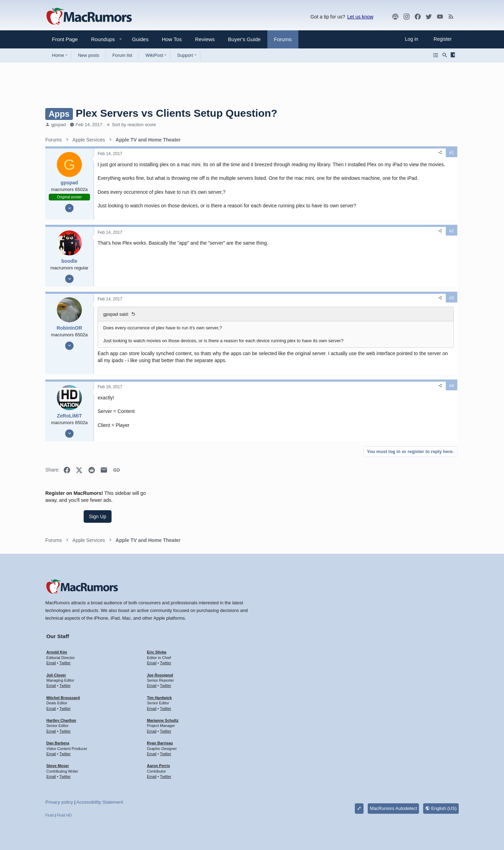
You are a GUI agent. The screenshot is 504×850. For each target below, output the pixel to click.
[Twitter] (429, 17)
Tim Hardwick (159, 684)
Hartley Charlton (61, 707)
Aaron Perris (159, 752)
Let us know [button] (360, 17)
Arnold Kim (57, 639)
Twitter (65, 650)
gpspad (59, 125)
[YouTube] (440, 17)
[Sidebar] (454, 55)
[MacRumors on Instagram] (406, 17)
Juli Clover (56, 662)
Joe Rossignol (160, 662)
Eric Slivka (157, 639)
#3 (341, 319)
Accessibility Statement (100, 789)
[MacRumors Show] (395, 17)
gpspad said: (116, 335)
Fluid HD (64, 802)
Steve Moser (58, 752)
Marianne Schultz (163, 707)
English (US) (441, 795)
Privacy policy (59, 789)
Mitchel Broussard (63, 684)
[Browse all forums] (436, 55)
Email (51, 650)
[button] (100, 39)
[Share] (330, 153)
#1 (341, 153)
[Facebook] (418, 17)
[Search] (445, 55)
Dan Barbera (58, 730)
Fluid (49, 802)
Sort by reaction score (134, 125)
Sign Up (406, 180)
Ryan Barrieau (160, 730)
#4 (341, 420)
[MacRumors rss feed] (451, 17)
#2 (341, 252)
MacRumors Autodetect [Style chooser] (393, 795)
